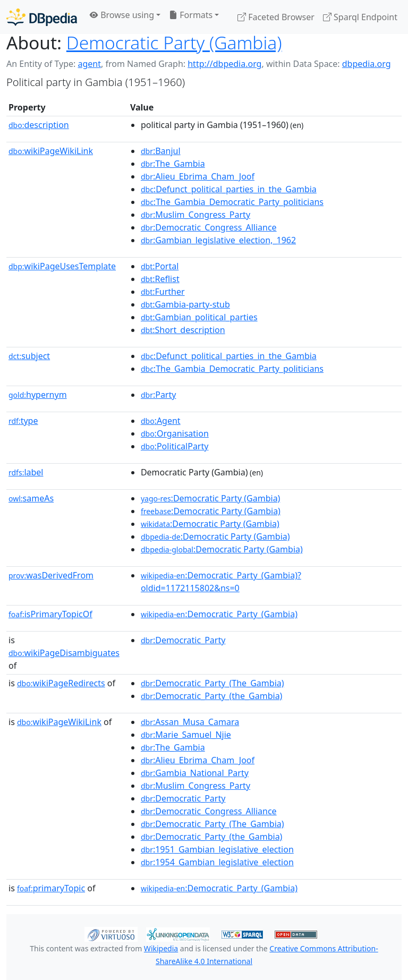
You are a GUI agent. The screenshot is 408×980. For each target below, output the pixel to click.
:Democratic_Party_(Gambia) (219, 614)
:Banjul (161, 151)
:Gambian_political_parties (199, 317)
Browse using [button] (122, 15)
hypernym (38, 395)
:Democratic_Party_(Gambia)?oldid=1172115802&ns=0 (221, 582)
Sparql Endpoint (360, 17)
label (26, 472)
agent (89, 64)
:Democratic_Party (183, 640)
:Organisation (175, 433)
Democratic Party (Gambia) (174, 42)
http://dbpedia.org (224, 64)
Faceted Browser (276, 17)
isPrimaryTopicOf (50, 614)
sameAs (31, 498)
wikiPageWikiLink (51, 151)
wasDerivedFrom (51, 575)
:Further (163, 292)
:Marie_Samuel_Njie (186, 735)
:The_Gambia (173, 164)
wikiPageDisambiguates (64, 653)
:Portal (160, 266)
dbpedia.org (367, 64)
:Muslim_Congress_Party (195, 215)
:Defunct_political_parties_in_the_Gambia (229, 189)
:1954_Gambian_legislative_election (217, 862)
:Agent (161, 421)
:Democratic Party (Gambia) (211, 498)
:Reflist (160, 279)
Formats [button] (191, 15)
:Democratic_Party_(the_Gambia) (212, 696)
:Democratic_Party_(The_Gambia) (212, 683)
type (23, 421)
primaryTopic (51, 888)
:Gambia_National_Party (195, 773)
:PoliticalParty (175, 446)
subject (29, 356)
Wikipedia (161, 948)
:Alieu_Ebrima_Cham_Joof (198, 176)
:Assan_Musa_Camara (190, 722)
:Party (159, 395)
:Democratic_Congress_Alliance (209, 227)
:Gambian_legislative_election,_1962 (218, 240)
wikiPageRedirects (61, 683)
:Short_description (183, 330)
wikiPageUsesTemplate (62, 266)
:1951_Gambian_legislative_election (217, 849)
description (39, 125)
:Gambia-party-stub (185, 304)
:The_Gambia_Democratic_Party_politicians (232, 202)
